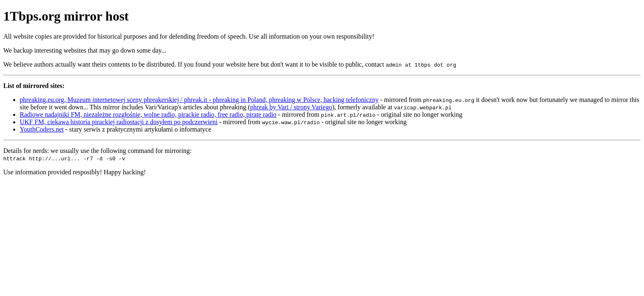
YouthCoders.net (42, 129)
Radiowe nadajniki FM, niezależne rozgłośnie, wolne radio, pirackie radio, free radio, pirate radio (148, 114)
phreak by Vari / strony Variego (291, 107)
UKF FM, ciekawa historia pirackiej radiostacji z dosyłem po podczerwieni (119, 122)
